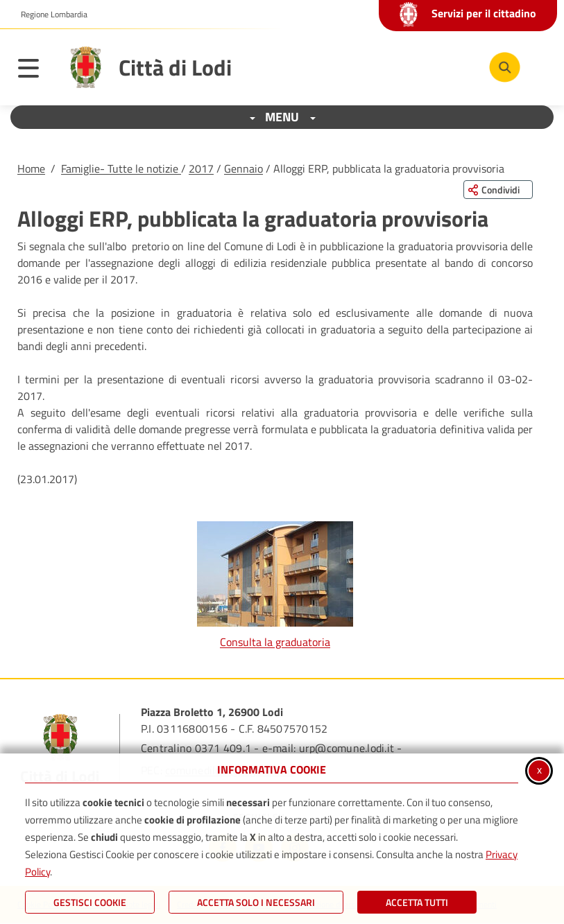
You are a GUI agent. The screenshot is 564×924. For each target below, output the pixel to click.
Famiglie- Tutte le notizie (121, 168)
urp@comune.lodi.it (347, 748)
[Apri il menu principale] (35, 71)
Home (31, 168)
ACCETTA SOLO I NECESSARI (256, 902)
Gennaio (243, 168)
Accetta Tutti (417, 902)
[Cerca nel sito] (505, 68)
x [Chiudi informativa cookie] (539, 769)
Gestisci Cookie (90, 902)
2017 (201, 168)
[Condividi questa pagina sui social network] (498, 190)
